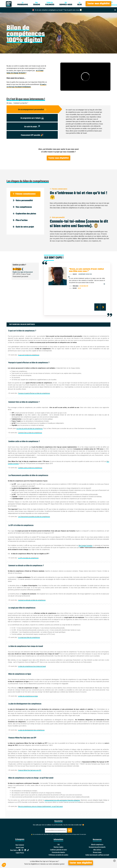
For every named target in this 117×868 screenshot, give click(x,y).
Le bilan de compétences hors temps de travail (32, 666)
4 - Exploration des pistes (25, 214)
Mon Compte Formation (86, 545)
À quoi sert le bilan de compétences (29, 355)
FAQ (58, 845)
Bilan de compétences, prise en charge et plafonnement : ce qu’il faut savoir (40, 806)
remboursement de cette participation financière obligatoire (62, 800)
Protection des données (58, 853)
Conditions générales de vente (58, 850)
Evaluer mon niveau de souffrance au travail (97, 855)
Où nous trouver (97, 853)
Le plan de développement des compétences (31, 730)
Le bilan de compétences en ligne (28, 696)
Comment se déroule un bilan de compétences (32, 600)
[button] (4, 865)
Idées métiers (97, 850)
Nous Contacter (20, 845)
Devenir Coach (20, 848)
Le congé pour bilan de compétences (29, 637)
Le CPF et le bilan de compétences (28, 558)
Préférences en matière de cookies (58, 855)
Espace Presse (20, 853)
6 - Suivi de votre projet (23, 227)
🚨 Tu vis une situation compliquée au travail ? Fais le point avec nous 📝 (57, 10)
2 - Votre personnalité (23, 201)
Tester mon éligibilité (98, 4)
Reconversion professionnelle (97, 847)
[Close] (115, 10)
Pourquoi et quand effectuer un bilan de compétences (34, 393)
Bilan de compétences (97, 845)
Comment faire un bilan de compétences (30, 433)
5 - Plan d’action (20, 220)
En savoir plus (83, 834)
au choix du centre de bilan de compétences (30, 428)
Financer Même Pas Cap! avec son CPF (30, 770)
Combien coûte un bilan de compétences (30, 468)
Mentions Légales (58, 847)
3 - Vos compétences (22, 207)
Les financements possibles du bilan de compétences (34, 517)
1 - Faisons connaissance (24, 194)
